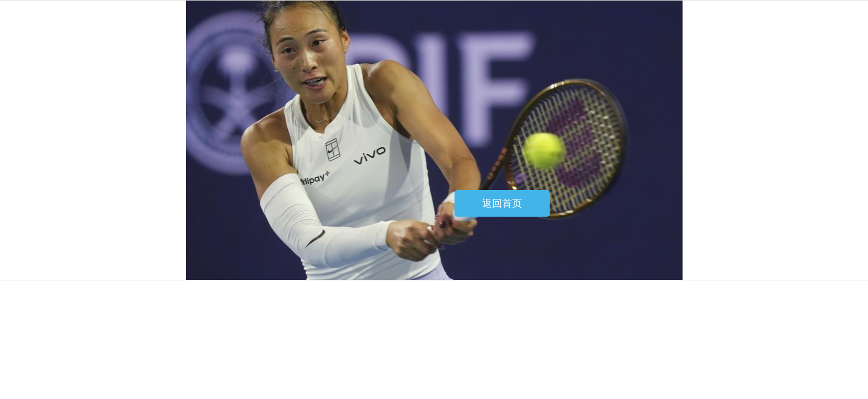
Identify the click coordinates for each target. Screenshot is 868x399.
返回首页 (502, 203)
